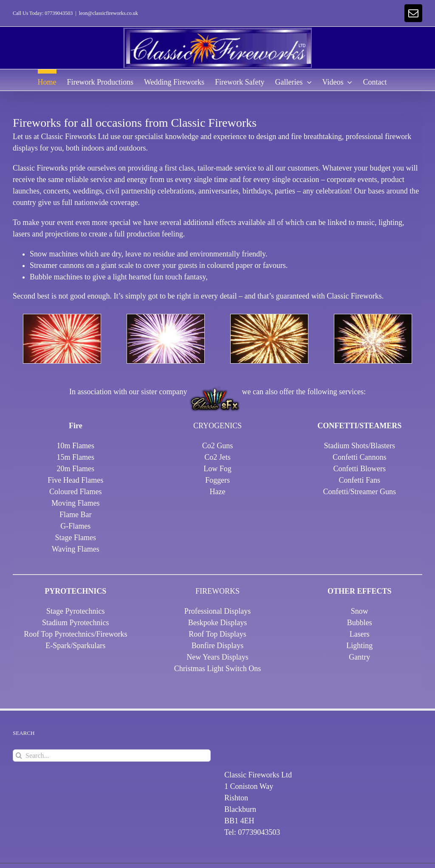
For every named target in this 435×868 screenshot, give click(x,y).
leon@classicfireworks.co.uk (109, 13)
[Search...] (112, 756)
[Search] (19, 756)
